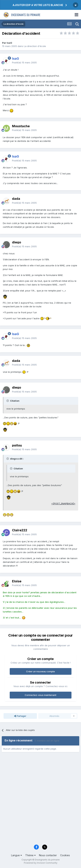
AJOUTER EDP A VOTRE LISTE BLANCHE (38, 5)
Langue (16, 855)
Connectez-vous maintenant (40, 695)
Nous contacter (48, 855)
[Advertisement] (40, 799)
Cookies (65, 855)
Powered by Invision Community (41, 863)
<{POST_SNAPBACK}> (63, 504)
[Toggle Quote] (8, 401)
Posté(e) (24, 62)
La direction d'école (35, 46)
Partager (20, 716)
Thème (30, 855)
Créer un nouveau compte (40, 671)
